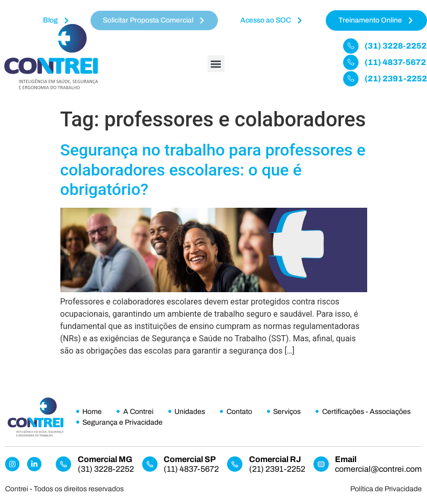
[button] (216, 64)
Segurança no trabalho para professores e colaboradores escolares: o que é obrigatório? (213, 170)
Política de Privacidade (386, 489)
